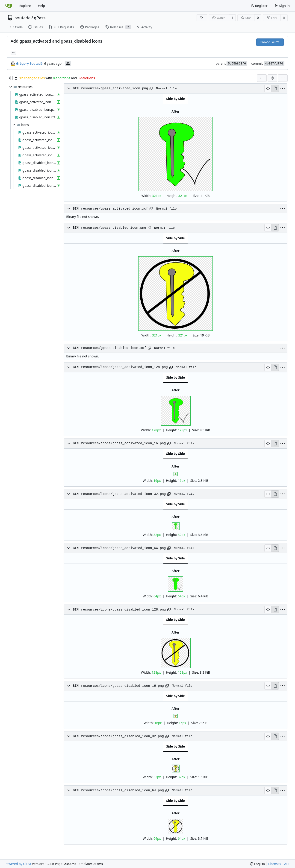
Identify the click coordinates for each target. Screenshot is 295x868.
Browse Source (270, 42)
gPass (40, 18)
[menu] (283, 78)
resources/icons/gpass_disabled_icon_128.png (124, 610)
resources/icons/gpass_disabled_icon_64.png (122, 790)
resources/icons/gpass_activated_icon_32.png (124, 494)
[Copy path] (151, 88)
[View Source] (268, 88)
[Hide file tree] (10, 78)
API (287, 864)
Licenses (275, 864)
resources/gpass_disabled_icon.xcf (114, 348)
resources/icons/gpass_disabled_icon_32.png (122, 736)
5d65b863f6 (237, 64)
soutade (23, 18)
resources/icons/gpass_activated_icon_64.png (124, 548)
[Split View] (272, 78)
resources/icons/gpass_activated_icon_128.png (124, 367)
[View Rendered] (275, 88)
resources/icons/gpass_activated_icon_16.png (124, 443)
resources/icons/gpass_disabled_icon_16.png (122, 686)
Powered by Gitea (18, 864)
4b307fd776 (274, 64)
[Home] (9, 6)
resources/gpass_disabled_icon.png (114, 228)
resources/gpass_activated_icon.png (115, 88)
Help (41, 6)
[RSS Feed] (202, 18)
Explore (25, 6)
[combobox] (262, 78)
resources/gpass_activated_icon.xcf (115, 209)
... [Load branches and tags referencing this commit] (13, 52)
